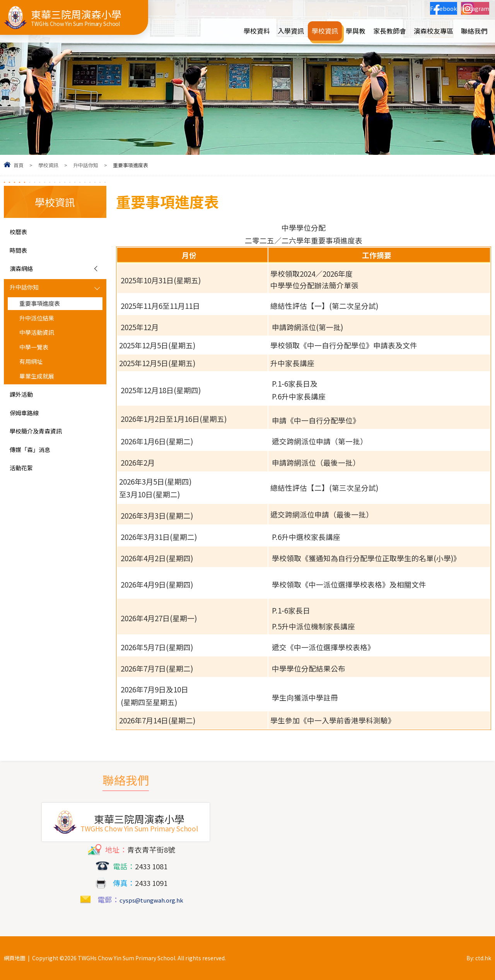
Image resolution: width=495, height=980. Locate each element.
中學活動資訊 (41, 346)
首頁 (19, 165)
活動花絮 (24, 497)
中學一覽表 (38, 362)
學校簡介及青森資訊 (43, 456)
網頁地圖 (15, 958)
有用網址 (34, 379)
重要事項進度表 (45, 312)
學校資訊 (48, 165)
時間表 (21, 253)
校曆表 (21, 233)
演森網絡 (24, 274)
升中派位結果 (41, 329)
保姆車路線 (28, 436)
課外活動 (24, 416)
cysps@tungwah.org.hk (151, 899)
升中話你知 (86, 165)
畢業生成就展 (41, 395)
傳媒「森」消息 (35, 477)
